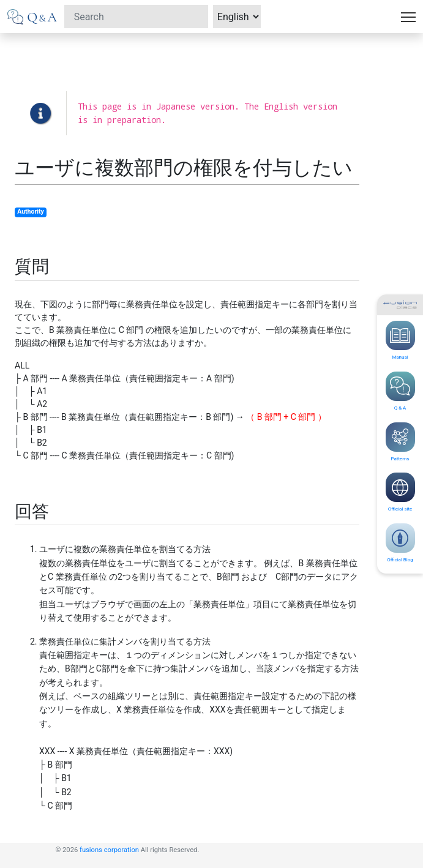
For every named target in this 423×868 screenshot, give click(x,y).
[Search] (136, 17)
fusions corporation (109, 850)
